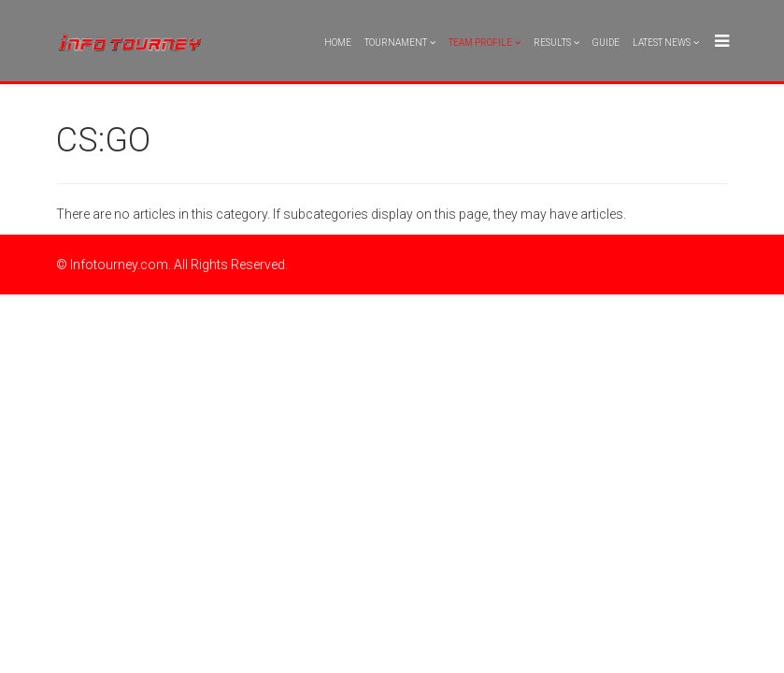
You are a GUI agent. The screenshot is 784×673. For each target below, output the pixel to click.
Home (338, 43)
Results (552, 43)
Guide (606, 43)
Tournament (396, 43)
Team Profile (480, 43)
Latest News (662, 43)
